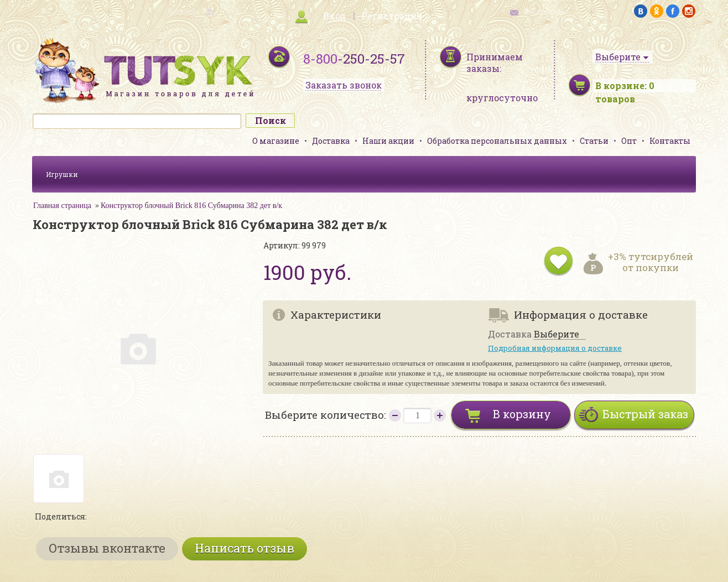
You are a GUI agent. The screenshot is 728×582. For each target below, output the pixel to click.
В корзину (522, 414)
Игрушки (62, 174)
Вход (334, 16)
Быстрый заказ (645, 414)
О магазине (276, 141)
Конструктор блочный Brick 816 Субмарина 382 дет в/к (191, 206)
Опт (629, 141)
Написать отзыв (245, 548)
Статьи (594, 141)
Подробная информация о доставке (555, 348)
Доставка (331, 141)
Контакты (670, 141)
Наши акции (388, 141)
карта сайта (184, 11)
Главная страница (62, 206)
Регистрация (392, 16)
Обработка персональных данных (497, 141)
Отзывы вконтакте (107, 548)
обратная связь (544, 11)
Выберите (557, 334)
